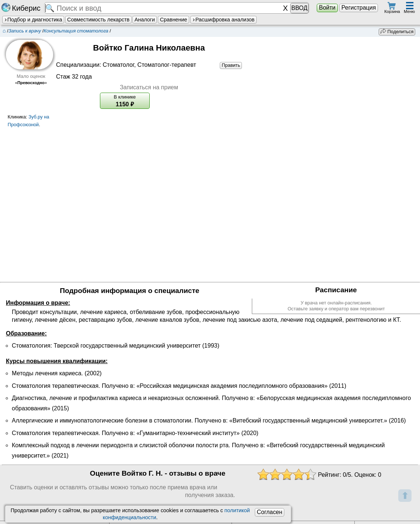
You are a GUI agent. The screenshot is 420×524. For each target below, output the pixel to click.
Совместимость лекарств (98, 20)
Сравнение (174, 20)
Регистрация (359, 8)
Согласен (269, 512)
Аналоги (145, 20)
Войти (327, 8)
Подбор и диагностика (33, 20)
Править (231, 65)
